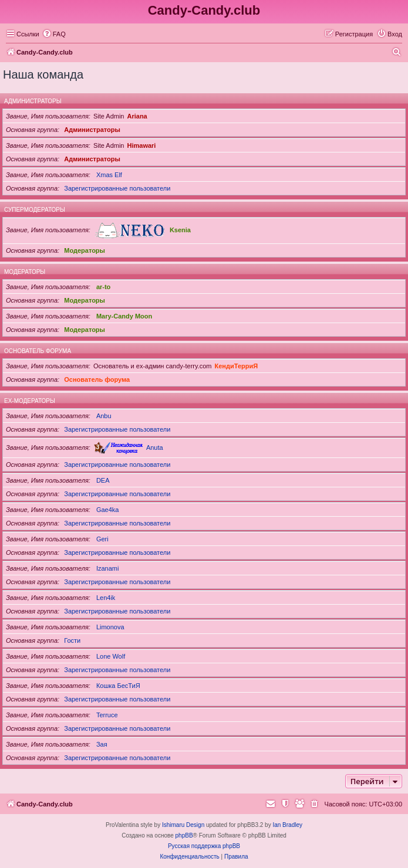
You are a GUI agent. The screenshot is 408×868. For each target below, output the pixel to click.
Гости (72, 640)
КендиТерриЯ (237, 366)
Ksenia (180, 230)
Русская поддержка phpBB (204, 846)
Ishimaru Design (183, 825)
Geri (102, 539)
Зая (102, 744)
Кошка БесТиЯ (118, 686)
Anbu (104, 416)
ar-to (103, 287)
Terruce (107, 715)
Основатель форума (38, 351)
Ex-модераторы (30, 401)
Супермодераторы (35, 210)
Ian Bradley (287, 825)
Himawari (141, 145)
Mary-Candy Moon (124, 316)
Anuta (155, 447)
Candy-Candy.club (204, 10)
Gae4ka (108, 510)
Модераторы (85, 250)
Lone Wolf (111, 656)
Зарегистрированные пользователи (117, 188)
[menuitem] (54, 34)
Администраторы (33, 101)
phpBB (184, 835)
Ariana (137, 116)
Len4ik (106, 598)
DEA (103, 480)
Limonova (110, 627)
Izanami (108, 568)
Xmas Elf (109, 175)
